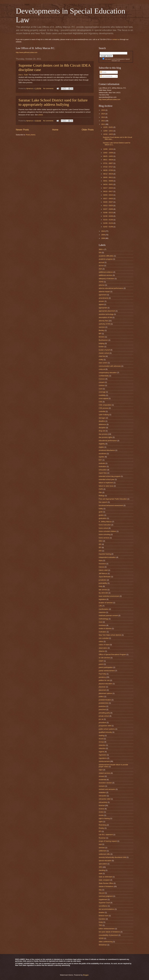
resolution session (105, 783)
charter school (104, 353)
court (101, 389)
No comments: (49, 88)
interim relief (103, 570)
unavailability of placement (108, 935)
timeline (102, 912)
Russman (102, 838)
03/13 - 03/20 (108, 206)
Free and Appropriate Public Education (113, 499)
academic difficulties (106, 256)
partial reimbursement (107, 671)
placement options (105, 693)
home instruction (105, 525)
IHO (100, 551)
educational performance (108, 441)
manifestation (104, 609)
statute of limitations (106, 886)
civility (101, 360)
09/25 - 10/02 (108, 156)
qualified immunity (105, 732)
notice (101, 641)
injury (101, 560)
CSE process (104, 408)
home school (103, 528)
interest (101, 567)
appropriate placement (107, 311)
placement (103, 690)
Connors (102, 379)
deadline (102, 421)
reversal (102, 805)
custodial (102, 411)
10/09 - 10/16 (108, 149)
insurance (102, 564)
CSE (100, 402)
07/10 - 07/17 (108, 167)
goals (101, 512)
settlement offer (104, 854)
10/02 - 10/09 (108, 153)
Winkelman (103, 945)
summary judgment (106, 896)
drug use (102, 431)
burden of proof (104, 350)
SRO (101, 867)
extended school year (107, 479)
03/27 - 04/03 (108, 199)
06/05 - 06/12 (108, 177)
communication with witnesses (110, 366)
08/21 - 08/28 (108, 160)
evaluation (103, 466)
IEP (100, 547)
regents (101, 752)
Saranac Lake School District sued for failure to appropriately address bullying (53, 102)
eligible (101, 447)
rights (101, 822)
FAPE (101, 489)
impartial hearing (105, 554)
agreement (103, 295)
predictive (102, 706)
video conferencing (106, 942)
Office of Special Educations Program (112, 654)
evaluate (102, 463)
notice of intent (104, 645)
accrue (101, 266)
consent (102, 382)
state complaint (104, 880)
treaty (101, 922)
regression (103, 755)
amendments (103, 298)
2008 (103, 238)
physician (102, 687)
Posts (103, 72)
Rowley (101, 828)
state (101, 873)
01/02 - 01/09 (108, 227)
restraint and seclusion (107, 789)
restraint (102, 786)
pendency (102, 677)
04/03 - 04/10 (108, 195)
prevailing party (104, 713)
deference (102, 424)
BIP (100, 334)
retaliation (102, 792)
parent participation (106, 667)
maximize (102, 612)
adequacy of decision (106, 279)
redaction (102, 745)
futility (101, 509)
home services (104, 538)
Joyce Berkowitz (105, 577)
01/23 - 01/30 (108, 220)
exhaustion (103, 470)
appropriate (103, 308)
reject (101, 770)
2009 (103, 235)
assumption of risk (105, 317)
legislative (102, 599)
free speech (103, 502)
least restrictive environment (109, 596)
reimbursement (104, 761)
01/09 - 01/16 (108, 223)
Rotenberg (103, 825)
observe (102, 651)
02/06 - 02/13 (108, 213)
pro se (101, 719)
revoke (101, 815)
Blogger (86, 975)
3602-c (101, 249)
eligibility (102, 444)
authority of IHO (104, 324)
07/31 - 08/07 (108, 163)
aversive (102, 327)
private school (104, 716)
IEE (100, 544)
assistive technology (106, 314)
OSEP (101, 661)
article (41, 115)
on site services (104, 658)
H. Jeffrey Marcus (105, 522)
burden (101, 347)
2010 (103, 231)
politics (101, 696)
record (101, 739)
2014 (103, 114)
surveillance (103, 906)
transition (102, 919)
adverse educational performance (111, 288)
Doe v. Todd (23, 75)
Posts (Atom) (31, 135)
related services (104, 773)
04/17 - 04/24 (108, 188)
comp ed (102, 369)
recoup (101, 742)
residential (103, 780)
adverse (102, 285)
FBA (100, 492)
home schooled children (107, 531)
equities (102, 457)
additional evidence (106, 272)
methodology (103, 619)
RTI (100, 831)
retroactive (103, 796)
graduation (103, 518)
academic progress (106, 259)
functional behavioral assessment (111, 505)
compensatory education (108, 373)
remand (102, 776)
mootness (102, 625)
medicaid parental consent (108, 615)
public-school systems (107, 729)
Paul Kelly (102, 674)
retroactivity (103, 802)
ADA (100, 269)
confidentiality (104, 376)
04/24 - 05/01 (108, 184)
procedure (102, 722)
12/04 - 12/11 (108, 131)
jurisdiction (103, 580)
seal (100, 844)
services (102, 848)
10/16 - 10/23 (108, 134)
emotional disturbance (107, 450)
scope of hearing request (108, 841)
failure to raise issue (106, 486)
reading (101, 735)
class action (103, 363)
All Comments (106, 76)
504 (100, 253)
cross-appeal (103, 398)
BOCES (102, 337)
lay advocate (103, 593)
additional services (105, 275)
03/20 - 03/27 (108, 202)
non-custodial (104, 638)
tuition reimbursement (107, 929)
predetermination (105, 700)
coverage (102, 392)
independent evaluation (107, 557)
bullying (102, 343)
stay (100, 890)
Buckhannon (103, 340)
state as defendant (105, 877)
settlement (103, 851)
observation (103, 648)
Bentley (101, 330)
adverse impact (104, 292)
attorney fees (103, 321)
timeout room (104, 916)
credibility (102, 395)
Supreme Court (104, 903)
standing (102, 870)
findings (102, 496)
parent (101, 664)
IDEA (101, 541)
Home (55, 130)
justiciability (103, 583)
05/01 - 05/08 (108, 181)
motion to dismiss (105, 628)
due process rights (105, 437)
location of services (106, 603)
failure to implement (106, 483)
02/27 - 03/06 (108, 209)
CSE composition (105, 405)
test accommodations (107, 909)
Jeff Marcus (103, 573)
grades (101, 515)
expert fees (103, 473)
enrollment (103, 454)
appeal (101, 304)
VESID (101, 938)
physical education (105, 684)
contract (102, 385)
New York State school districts (110, 635)
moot (101, 622)
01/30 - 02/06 (108, 216)
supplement (103, 899)
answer (101, 301)
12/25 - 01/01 (108, 127)
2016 (103, 110)
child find (102, 356)
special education (105, 861)
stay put (102, 893)
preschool (102, 709)
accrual (101, 262)
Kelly (101, 586)
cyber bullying (104, 415)
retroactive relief (105, 799)
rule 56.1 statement (106, 835)
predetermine (104, 703)
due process (103, 434)
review (101, 812)
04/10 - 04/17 (108, 191)
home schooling (104, 534)
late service (103, 590)
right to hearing (104, 818)
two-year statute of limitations (109, 932)
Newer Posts (22, 130)
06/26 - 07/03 (108, 170)
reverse (101, 809)
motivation (103, 632)
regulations (103, 758)
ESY (100, 460)
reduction (102, 748)
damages (102, 418)
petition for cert (104, 680)
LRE (100, 606)
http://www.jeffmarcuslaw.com (27, 52)
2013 (103, 117)
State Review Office (106, 883)
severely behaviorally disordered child (112, 857)
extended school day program (110, 476)
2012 (103, 121)
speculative (103, 864)
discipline (102, 428)
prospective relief (105, 726)
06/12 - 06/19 (108, 174)
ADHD (101, 282)
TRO (100, 925)
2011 (103, 124)
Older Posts (88, 130)
